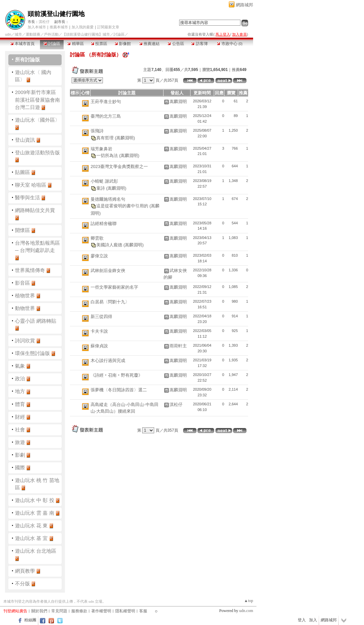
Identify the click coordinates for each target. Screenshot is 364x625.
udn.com (246, 611)
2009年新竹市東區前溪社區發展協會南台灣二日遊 (37, 100)
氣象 (20, 366)
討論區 (52, 44)
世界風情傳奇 (30, 270)
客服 (143, 611)
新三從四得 (101, 316)
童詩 (101, 188)
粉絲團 (30, 620)
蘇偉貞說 (99, 346)
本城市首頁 (22, 44)
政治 (20, 378)
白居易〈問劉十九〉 (110, 302)
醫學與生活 (27, 197)
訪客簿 (199, 44)
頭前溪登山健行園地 (56, 14)
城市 (18, 34)
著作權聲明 (101, 611)
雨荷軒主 (178, 346)
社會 (20, 429)
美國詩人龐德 (110, 245)
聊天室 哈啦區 (31, 185)
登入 (302, 620)
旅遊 (20, 442)
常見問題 (59, 611)
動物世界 (25, 308)
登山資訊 (25, 140)
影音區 (22, 283)
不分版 (22, 583)
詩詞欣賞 (25, 340)
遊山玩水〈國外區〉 (37, 120)
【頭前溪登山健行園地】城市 (86, 34)
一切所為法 (108, 155)
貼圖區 (22, 172)
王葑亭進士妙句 (106, 101)
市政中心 (230, 44)
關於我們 (39, 611)
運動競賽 (33, 34)
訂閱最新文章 (108, 27)
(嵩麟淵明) (125, 137)
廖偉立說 (99, 256)
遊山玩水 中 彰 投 (35, 500)
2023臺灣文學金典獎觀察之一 (119, 166)
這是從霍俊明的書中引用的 (123, 206)
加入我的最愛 (83, 27)
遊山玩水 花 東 (31, 525)
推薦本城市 (59, 27)
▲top (249, 601)
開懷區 (22, 230)
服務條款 (79, 611)
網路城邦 (244, 5)
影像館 (123, 44)
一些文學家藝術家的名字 (114, 287)
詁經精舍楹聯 (104, 223)
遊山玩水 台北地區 (36, 551)
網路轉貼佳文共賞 (35, 210)
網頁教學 (25, 571)
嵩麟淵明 (178, 101)
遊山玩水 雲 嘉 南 (35, 513)
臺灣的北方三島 (106, 116)
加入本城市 (37, 27)
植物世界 (25, 295)
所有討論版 (27, 59)
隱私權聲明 (125, 611)
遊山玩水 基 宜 (31, 538)
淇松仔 (44, 22)
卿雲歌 (97, 238)
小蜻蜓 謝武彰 (104, 181)
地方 (20, 391)
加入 (313, 620)
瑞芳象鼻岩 (101, 149)
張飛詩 (97, 131)
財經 (20, 417)
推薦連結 (149, 44)
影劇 (20, 455)
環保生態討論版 (32, 353)
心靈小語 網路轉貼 (36, 321)
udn (8, 34)
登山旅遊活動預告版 (37, 152)
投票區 (99, 44)
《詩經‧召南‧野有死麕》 (117, 375)
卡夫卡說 (99, 331)
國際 (20, 467)
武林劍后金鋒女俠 (108, 270)
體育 (20, 404)
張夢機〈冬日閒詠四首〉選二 (119, 390)
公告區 (176, 44)
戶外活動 (51, 34)
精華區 (75, 44)
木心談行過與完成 (108, 360)
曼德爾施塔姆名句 (108, 199)
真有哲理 (106, 137)
